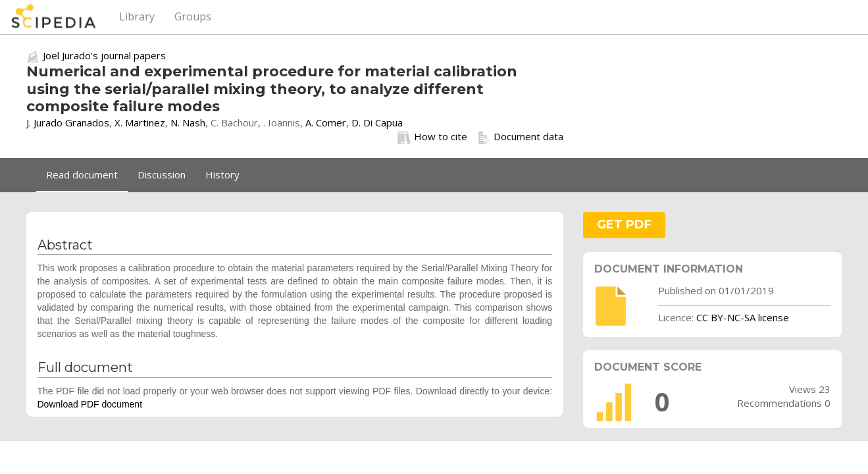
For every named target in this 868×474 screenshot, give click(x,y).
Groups (193, 16)
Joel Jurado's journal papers (104, 55)
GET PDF (624, 224)
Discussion (162, 174)
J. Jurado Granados (68, 122)
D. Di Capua (377, 122)
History (222, 174)
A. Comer (326, 122)
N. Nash (188, 122)
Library (137, 16)
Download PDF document (90, 404)
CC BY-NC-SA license (743, 317)
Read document (82, 174)
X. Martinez (140, 122)
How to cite (432, 137)
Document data (520, 137)
